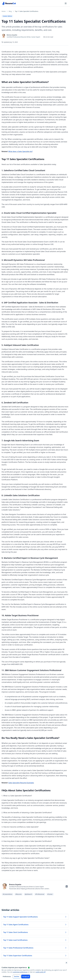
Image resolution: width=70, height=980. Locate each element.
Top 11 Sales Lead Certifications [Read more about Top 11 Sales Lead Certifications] (35, 940)
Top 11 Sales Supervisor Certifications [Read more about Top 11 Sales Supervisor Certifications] (35, 956)
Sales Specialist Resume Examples (21, 783)
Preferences (7, 976)
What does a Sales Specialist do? (20, 151)
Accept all (26, 976)
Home (4, 11)
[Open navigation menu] (66, 3)
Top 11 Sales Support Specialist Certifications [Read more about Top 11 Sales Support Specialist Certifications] (35, 917)
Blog (10, 11)
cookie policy (40, 972)
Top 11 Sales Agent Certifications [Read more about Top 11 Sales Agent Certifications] (35, 925)
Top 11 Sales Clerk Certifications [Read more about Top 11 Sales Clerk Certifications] (35, 932)
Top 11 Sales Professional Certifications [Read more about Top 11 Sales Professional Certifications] (35, 948)
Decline (17, 976)
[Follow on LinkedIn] (67, 886)
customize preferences (20, 972)
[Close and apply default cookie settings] (66, 963)
